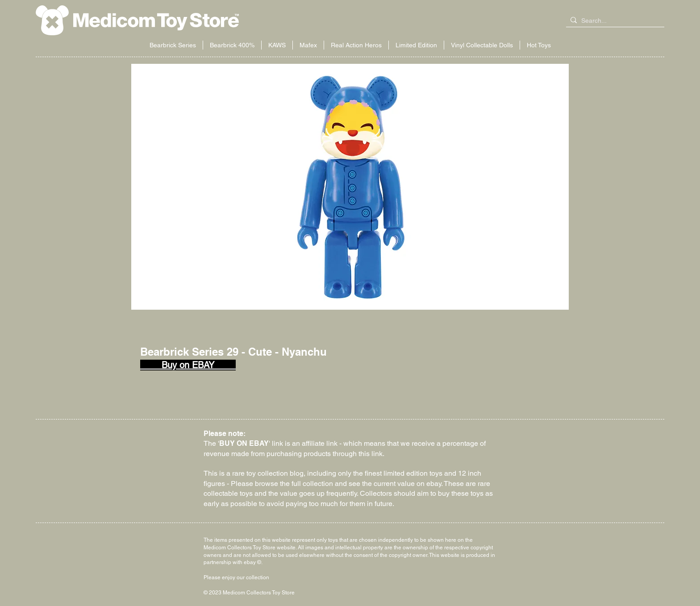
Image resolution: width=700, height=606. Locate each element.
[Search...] (613, 21)
